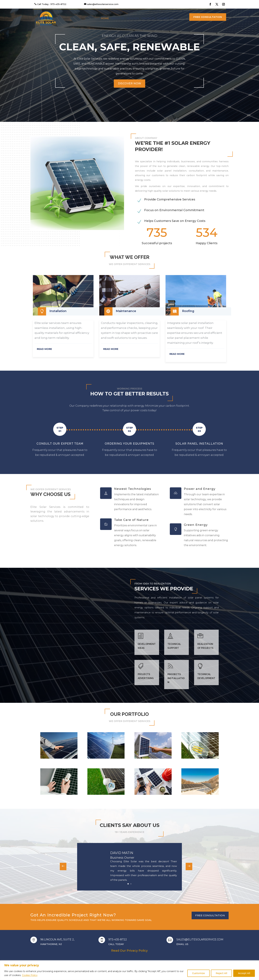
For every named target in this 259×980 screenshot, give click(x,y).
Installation (58, 311)
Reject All (221, 973)
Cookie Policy (30, 975)
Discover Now (130, 83)
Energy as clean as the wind (129, 36)
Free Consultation (208, 17)
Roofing (188, 311)
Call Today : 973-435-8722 (52, 4)
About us (118, 18)
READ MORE (44, 349)
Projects (148, 18)
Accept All (244, 973)
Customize (198, 973)
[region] (129, 970)
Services (133, 18)
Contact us (165, 18)
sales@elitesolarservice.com (103, 4)
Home (105, 18)
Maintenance (126, 311)
